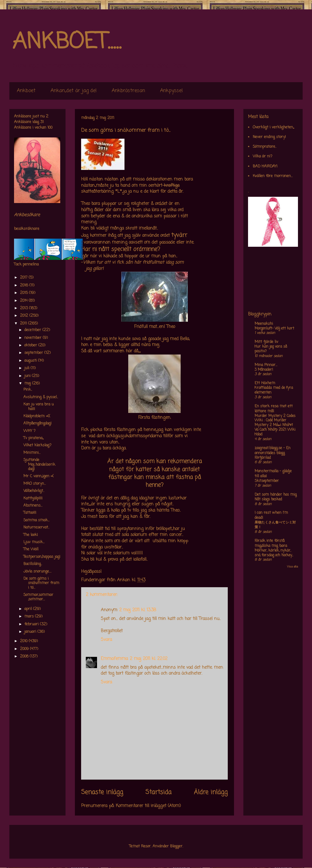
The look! (31, 535)
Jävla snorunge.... (37, 572)
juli (27, 368)
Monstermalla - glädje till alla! (273, 474)
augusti (31, 361)
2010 (24, 641)
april (29, 609)
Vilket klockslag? (37, 445)
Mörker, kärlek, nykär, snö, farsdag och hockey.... (274, 553)
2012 (25, 316)
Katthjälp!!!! (33, 498)
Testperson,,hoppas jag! (42, 557)
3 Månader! (264, 370)
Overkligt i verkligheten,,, (273, 127)
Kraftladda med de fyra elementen (274, 390)
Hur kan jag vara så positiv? (271, 349)
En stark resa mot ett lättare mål (274, 409)
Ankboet (26, 91)
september (34, 353)
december (33, 330)
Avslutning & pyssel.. (41, 397)
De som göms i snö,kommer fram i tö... (41, 583)
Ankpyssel (171, 91)
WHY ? (29, 431)
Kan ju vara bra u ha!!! (39, 407)
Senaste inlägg (102, 792)
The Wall (31, 549)
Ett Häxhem (265, 383)
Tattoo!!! (30, 513)
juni (28, 376)
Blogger (176, 846)
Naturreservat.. (36, 528)
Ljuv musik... (34, 542)
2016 (25, 285)
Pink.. (28, 390)
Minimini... (32, 453)
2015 (24, 293)
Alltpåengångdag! (37, 424)
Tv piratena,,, (33, 438)
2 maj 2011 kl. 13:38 (138, 610)
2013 (24, 308)
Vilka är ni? (263, 156)
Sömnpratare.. (265, 147)
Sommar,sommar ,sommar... (38, 597)
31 (42, 122)
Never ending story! (269, 137)
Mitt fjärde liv (266, 342)
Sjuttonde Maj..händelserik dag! (39, 465)
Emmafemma (114, 659)
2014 (24, 301)
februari (32, 624)
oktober (31, 345)
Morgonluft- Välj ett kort (274, 329)
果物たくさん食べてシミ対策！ (275, 525)
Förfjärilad (263, 458)
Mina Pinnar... (266, 365)
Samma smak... (37, 520)
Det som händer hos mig (276, 495)
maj (28, 384)
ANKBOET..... (67, 42)
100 (50, 128)
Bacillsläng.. (33, 564)
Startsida (158, 792)
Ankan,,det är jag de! (74, 91)
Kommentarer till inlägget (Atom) (148, 806)
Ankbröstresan (128, 91)
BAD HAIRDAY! (265, 166)
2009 (25, 649)
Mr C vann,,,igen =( (39, 476)
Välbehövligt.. (34, 491)
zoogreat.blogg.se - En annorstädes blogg (273, 451)
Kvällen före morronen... (273, 176)
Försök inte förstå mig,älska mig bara (271, 543)
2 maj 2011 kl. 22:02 (149, 659)
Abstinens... (33, 506)
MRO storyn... (35, 484)
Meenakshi (264, 324)
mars (30, 617)
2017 (24, 278)
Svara (106, 640)
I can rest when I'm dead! (271, 515)
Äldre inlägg (211, 792)
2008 (25, 657)
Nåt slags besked (268, 499)
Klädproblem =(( (37, 416)
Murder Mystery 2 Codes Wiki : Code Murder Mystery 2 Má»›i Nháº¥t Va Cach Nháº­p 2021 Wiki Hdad (275, 425)
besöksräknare (27, 229)
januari (31, 632)
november (34, 338)
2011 (24, 324)
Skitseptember (267, 481)
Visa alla (292, 567)
